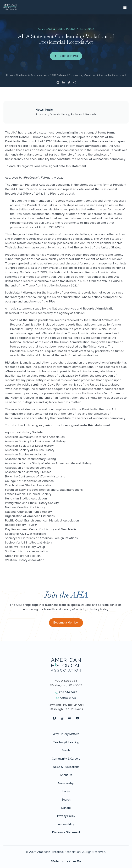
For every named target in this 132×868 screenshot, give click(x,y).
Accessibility (66, 824)
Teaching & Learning (66, 742)
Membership (66, 783)
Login (66, 791)
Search (66, 800)
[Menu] (125, 7)
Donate (66, 808)
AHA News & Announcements (32, 75)
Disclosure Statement (66, 832)
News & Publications (66, 767)
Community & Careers (66, 759)
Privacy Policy (66, 816)
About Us (66, 775)
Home (10, 75)
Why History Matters (66, 734)
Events (66, 750)
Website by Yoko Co (66, 861)
